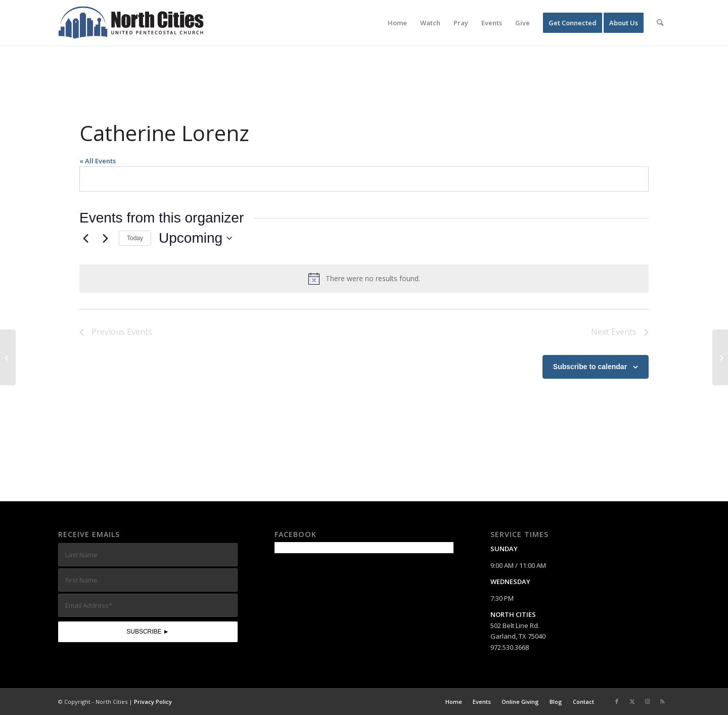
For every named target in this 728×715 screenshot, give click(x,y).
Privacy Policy (153, 702)
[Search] (660, 23)
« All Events (98, 161)
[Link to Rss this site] (662, 701)
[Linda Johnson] (720, 357)
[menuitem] (397, 23)
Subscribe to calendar (590, 367)
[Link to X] (632, 701)
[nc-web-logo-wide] (131, 23)
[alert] (364, 279)
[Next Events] (105, 238)
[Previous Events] (85, 238)
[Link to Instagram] (647, 701)
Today (135, 238)
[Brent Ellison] (8, 357)
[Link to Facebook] (617, 701)
